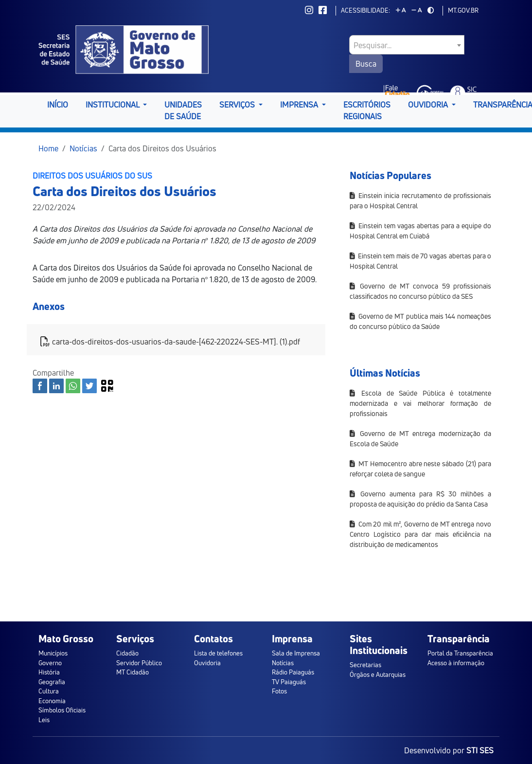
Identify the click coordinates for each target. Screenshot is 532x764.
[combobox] (407, 45)
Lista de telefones (218, 653)
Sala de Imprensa (296, 653)
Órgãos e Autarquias (378, 674)
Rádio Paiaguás (293, 672)
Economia (52, 701)
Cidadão (127, 653)
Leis (44, 720)
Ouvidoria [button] (429, 105)
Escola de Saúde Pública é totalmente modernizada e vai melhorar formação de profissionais (420, 403)
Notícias (83, 148)
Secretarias (365, 665)
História (49, 672)
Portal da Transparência (460, 653)
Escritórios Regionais (367, 110)
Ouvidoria (207, 663)
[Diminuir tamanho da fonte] (417, 10)
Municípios (53, 653)
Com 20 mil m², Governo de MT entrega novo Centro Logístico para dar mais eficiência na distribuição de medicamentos (420, 534)
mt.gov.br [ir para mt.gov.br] (463, 10)
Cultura (49, 691)
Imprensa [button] (300, 105)
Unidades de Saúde (183, 110)
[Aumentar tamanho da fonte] (401, 10)
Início (58, 105)
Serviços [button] (238, 105)
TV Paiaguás (289, 682)
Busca (366, 64)
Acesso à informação (456, 663)
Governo (50, 663)
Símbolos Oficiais (62, 710)
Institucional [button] (113, 105)
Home (48, 148)
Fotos (279, 691)
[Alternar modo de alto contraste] (431, 10)
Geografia (52, 682)
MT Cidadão (133, 672)
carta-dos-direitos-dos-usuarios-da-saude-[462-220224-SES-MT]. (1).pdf (170, 342)
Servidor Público (139, 663)
